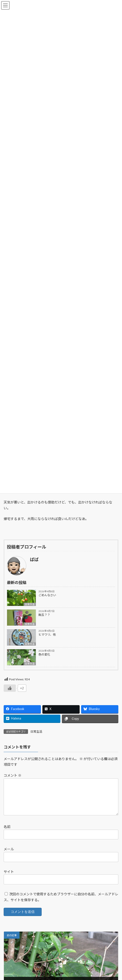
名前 (7, 832)
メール (9, 855)
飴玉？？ (44, 615)
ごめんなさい (47, 595)
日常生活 (30, 604)
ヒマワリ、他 (47, 634)
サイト (9, 877)
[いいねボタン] (10, 688)
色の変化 (44, 654)
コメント (13, 775)
